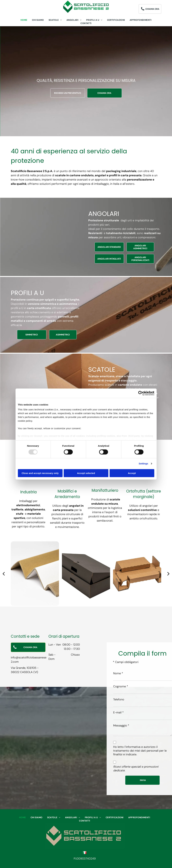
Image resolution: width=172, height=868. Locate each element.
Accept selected (86, 473)
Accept (132, 473)
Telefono (119, 699)
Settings (143, 464)
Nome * (118, 673)
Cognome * (121, 686)
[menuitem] (24, 20)
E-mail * (118, 712)
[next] (168, 574)
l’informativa (132, 747)
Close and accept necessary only (40, 473)
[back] (4, 574)
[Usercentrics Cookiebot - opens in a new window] (141, 393)
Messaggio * (121, 726)
